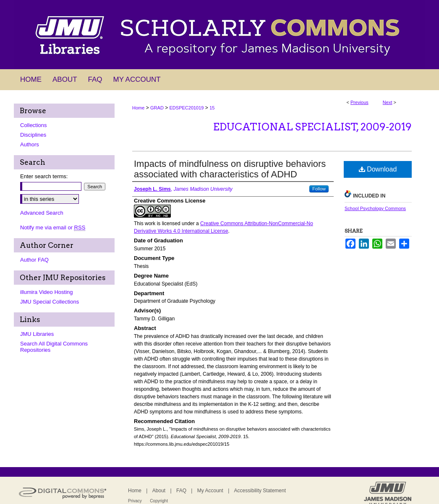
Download (378, 169)
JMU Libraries (37, 334)
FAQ (181, 491)
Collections (34, 125)
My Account (210, 491)
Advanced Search (42, 213)
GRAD (157, 108)
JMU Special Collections (50, 302)
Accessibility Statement (260, 491)
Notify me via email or (53, 227)
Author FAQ (34, 260)
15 (212, 108)
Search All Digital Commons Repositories (54, 347)
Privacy (135, 501)
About (159, 491)
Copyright (159, 501)
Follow (319, 189)
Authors (30, 144)
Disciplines (33, 135)
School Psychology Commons (375, 208)
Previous (359, 102)
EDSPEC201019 (187, 108)
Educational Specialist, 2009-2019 (312, 127)
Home (138, 108)
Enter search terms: (44, 176)
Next (388, 102)
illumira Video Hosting (47, 292)
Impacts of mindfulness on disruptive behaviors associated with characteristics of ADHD (230, 169)
